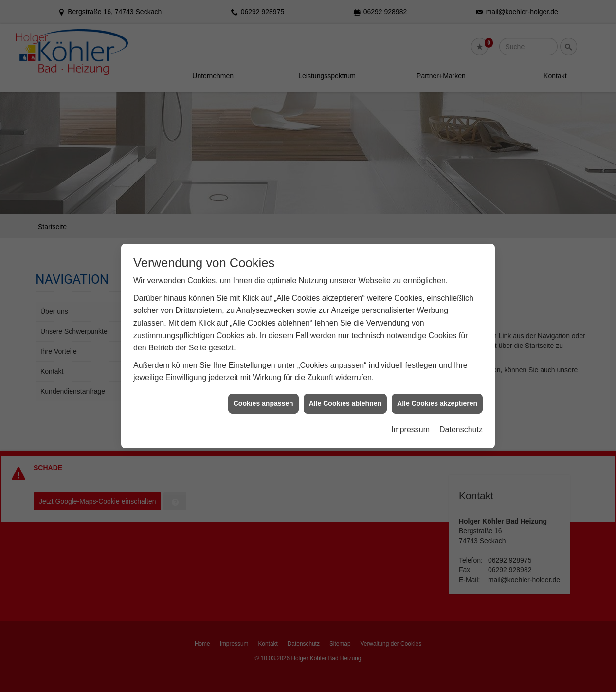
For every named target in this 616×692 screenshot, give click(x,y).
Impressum (410, 420)
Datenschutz (461, 420)
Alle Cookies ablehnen (345, 394)
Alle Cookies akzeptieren (437, 394)
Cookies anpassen (263, 394)
